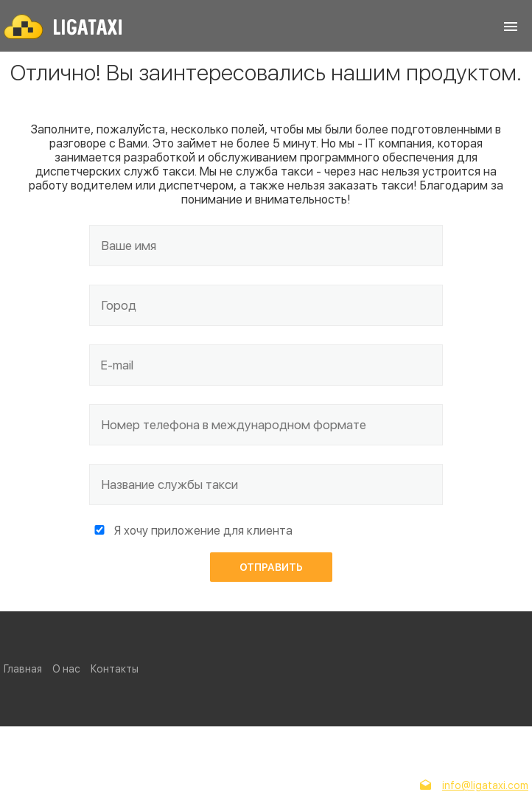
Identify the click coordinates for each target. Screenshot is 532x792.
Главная (23, 669)
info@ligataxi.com (485, 785)
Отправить (271, 567)
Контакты (115, 669)
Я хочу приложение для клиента (203, 531)
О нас (66, 669)
